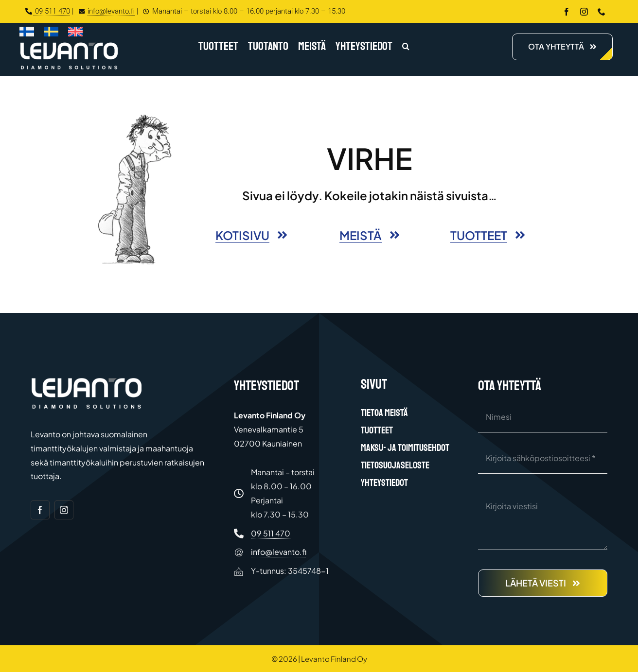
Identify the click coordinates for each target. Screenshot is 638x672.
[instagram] (584, 12)
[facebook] (567, 12)
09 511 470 (48, 11)
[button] (406, 47)
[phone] (602, 12)
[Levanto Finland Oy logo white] (69, 44)
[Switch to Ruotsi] (51, 34)
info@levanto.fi (105, 11)
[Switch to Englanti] (75, 34)
